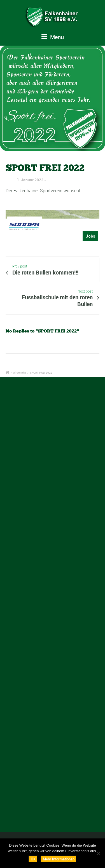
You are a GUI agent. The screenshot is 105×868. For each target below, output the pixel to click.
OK (33, 859)
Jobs (90, 236)
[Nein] (98, 853)
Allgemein (20, 372)
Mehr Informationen (59, 859)
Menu (53, 37)
